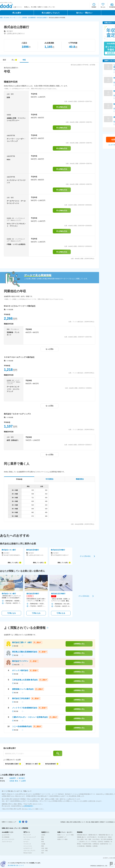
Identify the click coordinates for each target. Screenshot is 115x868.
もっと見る (50, 349)
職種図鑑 (88, 846)
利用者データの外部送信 (107, 822)
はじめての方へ (6, 835)
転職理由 (107, 842)
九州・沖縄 (44, 851)
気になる (103, 7)
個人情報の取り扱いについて (16, 865)
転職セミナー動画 (62, 839)
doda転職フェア (62, 837)
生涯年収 (100, 842)
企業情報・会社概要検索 (29, 18)
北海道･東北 (14, 781)
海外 (43, 853)
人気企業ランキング (84, 842)
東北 (43, 837)
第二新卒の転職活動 (107, 839)
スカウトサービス (7, 842)
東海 (43, 842)
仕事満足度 (96, 844)
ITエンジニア (27, 835)
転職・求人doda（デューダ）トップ (10, 18)
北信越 (43, 844)
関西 (43, 846)
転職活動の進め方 (82, 835)
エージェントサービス (8, 839)
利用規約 (63, 822)
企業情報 (95, 846)
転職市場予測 (104, 844)
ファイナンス (27, 844)
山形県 (23, 781)
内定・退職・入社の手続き (92, 839)
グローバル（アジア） (30, 851)
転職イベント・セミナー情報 (66, 835)
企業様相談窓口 (28, 806)
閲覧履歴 (94, 7)
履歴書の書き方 (93, 835)
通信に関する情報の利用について (76, 822)
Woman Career (28, 853)
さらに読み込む (85, 556)
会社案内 (105, 858)
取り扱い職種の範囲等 (93, 822)
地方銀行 (22, 778)
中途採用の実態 (87, 844)
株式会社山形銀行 (42, 18)
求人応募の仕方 (102, 837)
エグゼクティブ (28, 848)
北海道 (43, 835)
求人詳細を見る (62, 107)
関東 (43, 839)
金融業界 (13, 778)
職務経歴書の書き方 (104, 835)
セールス (26, 842)
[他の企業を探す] (27, 753)
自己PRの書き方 (92, 837)
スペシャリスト (28, 846)
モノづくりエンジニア (30, 837)
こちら (29, 809)
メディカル (27, 839)
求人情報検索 (6, 837)
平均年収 (94, 842)
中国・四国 (44, 848)
